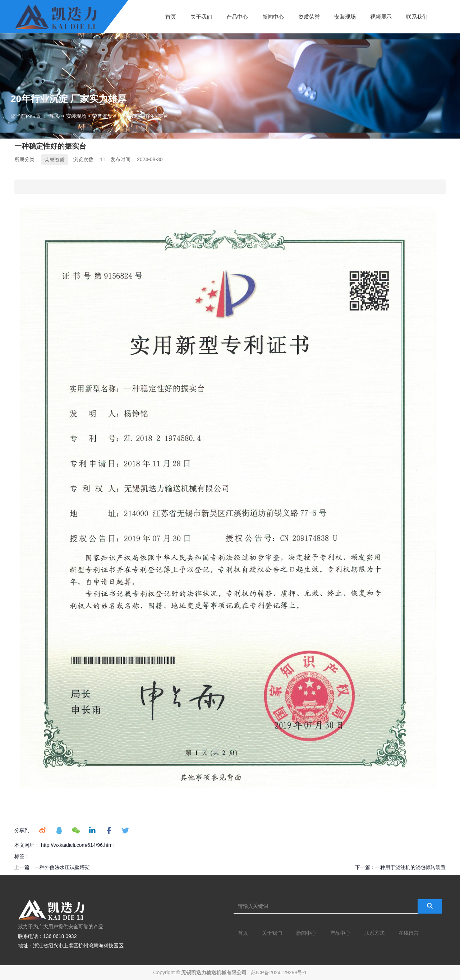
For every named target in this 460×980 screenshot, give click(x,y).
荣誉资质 (102, 116)
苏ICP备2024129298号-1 (279, 972)
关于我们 (201, 17)
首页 (171, 17)
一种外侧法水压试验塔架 (62, 867)
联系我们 (417, 17)
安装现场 (345, 17)
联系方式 (374, 933)
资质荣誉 (309, 17)
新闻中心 (273, 17)
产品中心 (237, 17)
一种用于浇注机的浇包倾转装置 (410, 867)
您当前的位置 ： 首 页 (36, 116)
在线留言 (409, 933)
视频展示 (381, 17)
